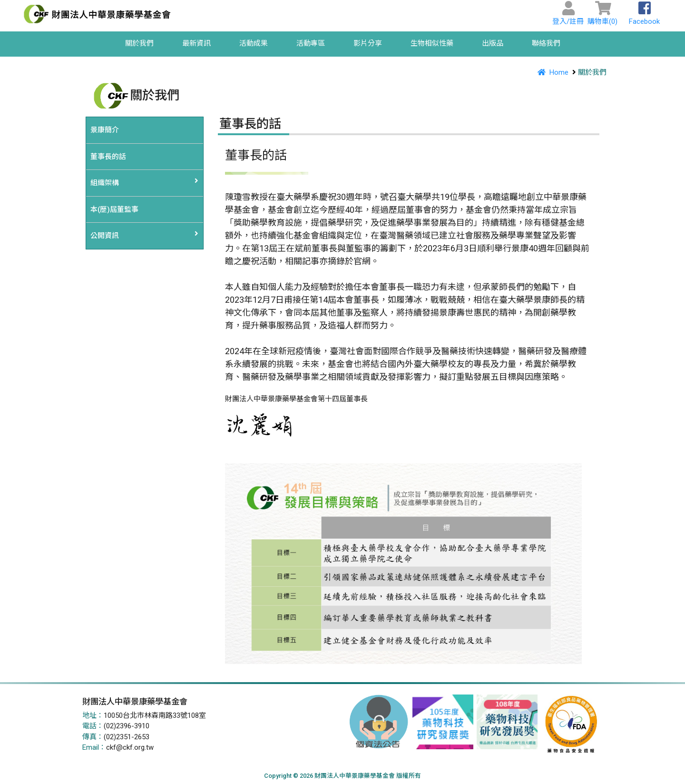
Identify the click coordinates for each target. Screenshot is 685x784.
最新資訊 (196, 43)
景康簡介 (105, 130)
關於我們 (139, 43)
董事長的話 (108, 157)
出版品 (493, 43)
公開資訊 (105, 236)
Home (551, 72)
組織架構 (105, 183)
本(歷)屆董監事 (114, 209)
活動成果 (254, 43)
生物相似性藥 (432, 43)
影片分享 (368, 43)
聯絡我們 (546, 43)
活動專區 (311, 43)
